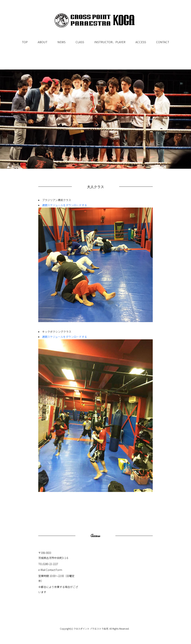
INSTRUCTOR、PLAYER (110, 42)
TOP (25, 42)
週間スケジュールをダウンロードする (65, 205)
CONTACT (163, 42)
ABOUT (43, 42)
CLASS (80, 42)
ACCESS (141, 42)
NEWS (61, 42)
